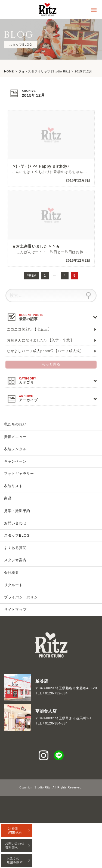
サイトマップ (15, 610)
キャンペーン (15, 461)
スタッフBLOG (17, 535)
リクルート (13, 585)
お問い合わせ (15, 523)
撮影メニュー (15, 437)
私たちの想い (15, 424)
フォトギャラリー (19, 474)
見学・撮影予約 (17, 511)
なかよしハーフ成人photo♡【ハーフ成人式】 (45, 351)
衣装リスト (13, 486)
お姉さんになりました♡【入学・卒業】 (40, 340)
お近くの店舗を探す (15, 860)
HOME (9, 71)
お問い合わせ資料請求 (15, 845)
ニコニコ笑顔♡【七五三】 (29, 329)
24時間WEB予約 (15, 831)
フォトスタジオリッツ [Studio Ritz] (44, 71)
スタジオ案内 (15, 560)
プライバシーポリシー (23, 597)
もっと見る (51, 364)
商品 (8, 498)
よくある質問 (15, 548)
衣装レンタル (15, 449)
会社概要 (12, 573)
